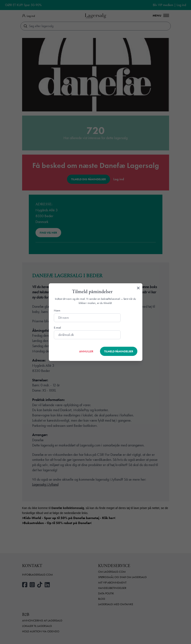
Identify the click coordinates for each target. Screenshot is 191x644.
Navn (57, 310)
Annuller (86, 351)
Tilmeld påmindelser (119, 351)
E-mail (57, 328)
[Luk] (138, 288)
